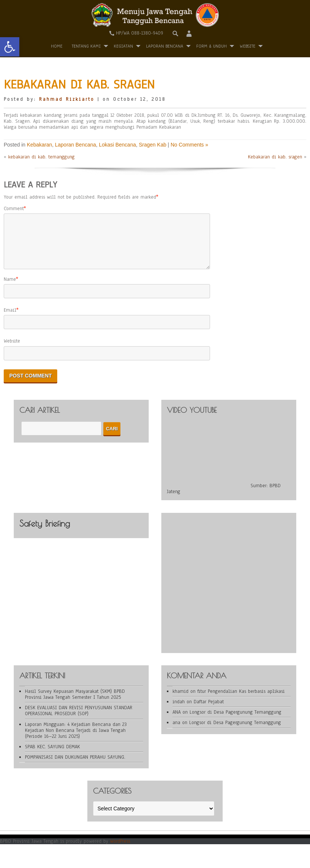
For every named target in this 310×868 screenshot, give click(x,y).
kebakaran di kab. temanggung (41, 157)
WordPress (120, 850)
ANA (177, 721)
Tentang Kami (86, 46)
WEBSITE (248, 46)
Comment (14, 209)
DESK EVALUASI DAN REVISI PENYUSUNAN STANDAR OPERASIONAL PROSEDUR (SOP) (79, 720)
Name (10, 288)
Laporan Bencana (165, 46)
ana (176, 732)
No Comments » (189, 145)
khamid (180, 700)
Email (10, 319)
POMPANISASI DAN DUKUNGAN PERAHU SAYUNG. (75, 766)
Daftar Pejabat (209, 711)
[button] (10, 47)
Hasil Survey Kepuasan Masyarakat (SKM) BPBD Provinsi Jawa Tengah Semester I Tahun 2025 (75, 703)
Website (12, 350)
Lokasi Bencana (117, 145)
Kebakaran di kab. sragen (275, 157)
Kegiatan (123, 46)
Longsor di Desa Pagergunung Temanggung (235, 721)
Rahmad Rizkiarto (67, 99)
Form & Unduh (211, 46)
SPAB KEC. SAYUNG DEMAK (52, 756)
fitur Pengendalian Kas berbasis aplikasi (241, 700)
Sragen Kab (153, 145)
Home (57, 46)
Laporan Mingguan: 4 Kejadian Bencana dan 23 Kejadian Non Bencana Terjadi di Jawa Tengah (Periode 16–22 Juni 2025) (76, 739)
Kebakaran (39, 145)
